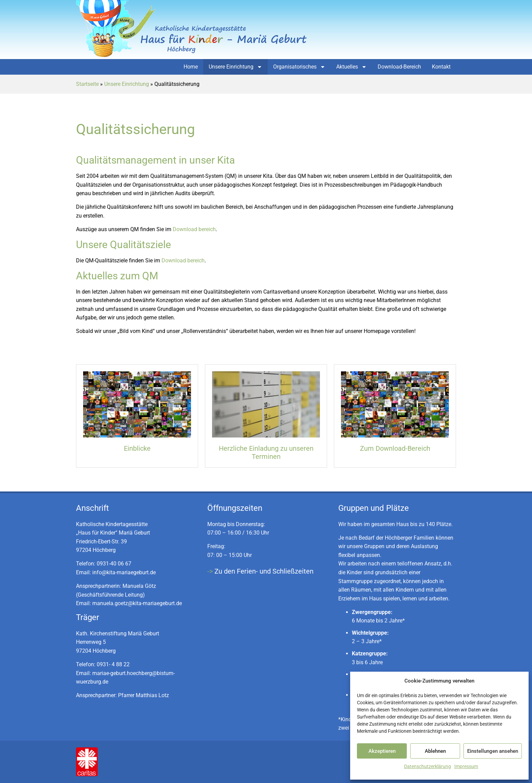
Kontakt (441, 67)
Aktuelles (351, 67)
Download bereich (194, 229)
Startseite (87, 84)
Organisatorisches (299, 67)
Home (191, 67)
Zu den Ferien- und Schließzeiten (264, 571)
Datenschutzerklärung (427, 766)
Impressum (466, 766)
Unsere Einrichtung (235, 67)
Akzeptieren (382, 751)
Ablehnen (435, 751)
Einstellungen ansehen (493, 751)
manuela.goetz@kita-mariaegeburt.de (137, 603)
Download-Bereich (399, 67)
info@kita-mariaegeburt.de (124, 572)
